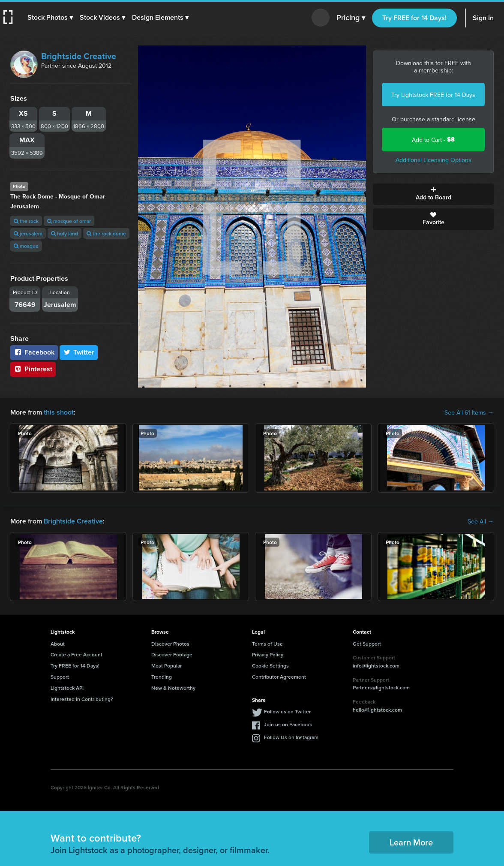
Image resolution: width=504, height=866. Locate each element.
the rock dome (106, 233)
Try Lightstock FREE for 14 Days (433, 95)
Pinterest (33, 369)
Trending (162, 677)
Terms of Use (267, 644)
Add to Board (433, 194)
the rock (26, 221)
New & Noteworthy (173, 688)
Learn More (411, 842)
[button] (50, 18)
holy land (64, 233)
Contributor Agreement (279, 677)
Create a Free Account (76, 654)
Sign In (483, 18)
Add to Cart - (433, 140)
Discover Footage (172, 654)
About (58, 644)
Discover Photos (170, 644)
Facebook (34, 352)
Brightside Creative (79, 56)
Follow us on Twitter (287, 711)
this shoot (59, 412)
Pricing (351, 18)
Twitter (79, 352)
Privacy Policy (268, 654)
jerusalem (28, 233)
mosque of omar (69, 221)
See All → (481, 521)
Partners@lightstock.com (381, 687)
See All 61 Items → (469, 412)
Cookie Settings (270, 666)
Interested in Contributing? (82, 699)
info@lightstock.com (376, 666)
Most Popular (166, 666)
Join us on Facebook (288, 724)
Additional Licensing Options (433, 160)
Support (60, 677)
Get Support (367, 644)
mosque (26, 246)
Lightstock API (67, 688)
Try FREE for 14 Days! (414, 18)
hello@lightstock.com (377, 710)
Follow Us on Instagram (291, 737)
